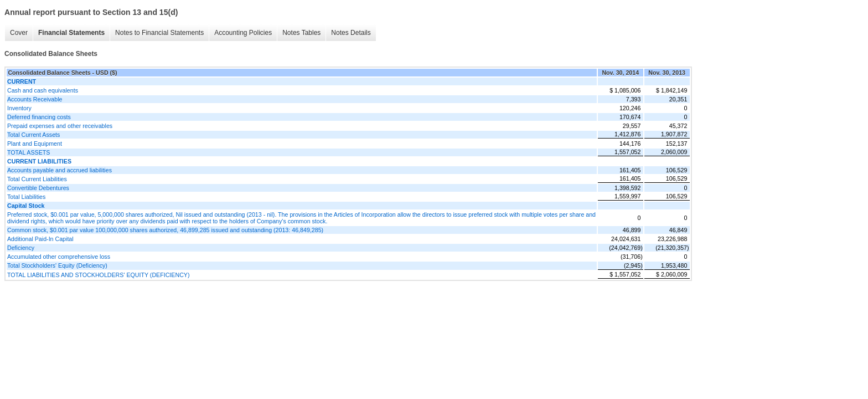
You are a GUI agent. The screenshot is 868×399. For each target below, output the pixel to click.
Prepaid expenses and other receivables (60, 126)
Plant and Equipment (35, 144)
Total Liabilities (26, 197)
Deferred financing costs (39, 117)
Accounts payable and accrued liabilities (60, 170)
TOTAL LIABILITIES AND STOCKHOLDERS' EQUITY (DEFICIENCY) (99, 275)
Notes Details (351, 33)
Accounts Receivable (35, 99)
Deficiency (21, 248)
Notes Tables (301, 33)
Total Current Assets (33, 135)
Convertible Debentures (38, 188)
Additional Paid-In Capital (40, 239)
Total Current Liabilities (37, 179)
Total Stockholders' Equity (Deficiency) (57, 265)
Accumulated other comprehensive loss (59, 257)
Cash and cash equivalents (43, 90)
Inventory (19, 108)
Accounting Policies (243, 33)
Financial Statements (71, 33)
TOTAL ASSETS (29, 152)
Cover (19, 33)
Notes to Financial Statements (159, 33)
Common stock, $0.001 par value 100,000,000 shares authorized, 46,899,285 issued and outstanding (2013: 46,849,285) (165, 230)
